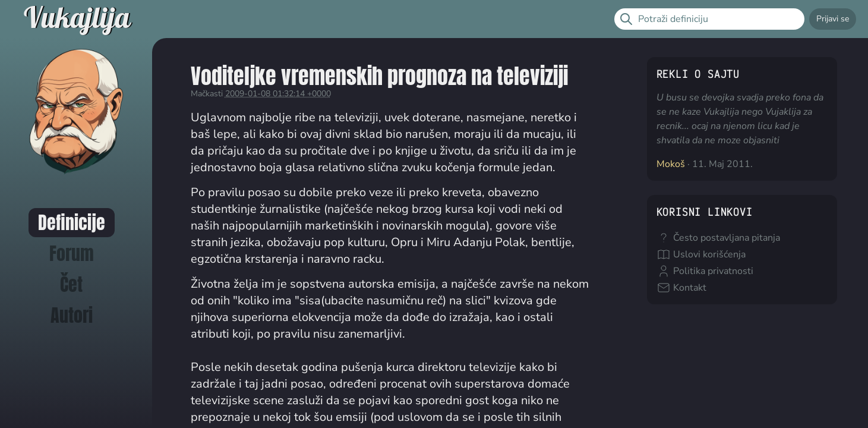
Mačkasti (207, 94)
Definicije (72, 223)
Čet (71, 284)
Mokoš (671, 164)
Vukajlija (77, 19)
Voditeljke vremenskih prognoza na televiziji (379, 76)
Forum (72, 254)
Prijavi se (833, 19)
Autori (72, 315)
